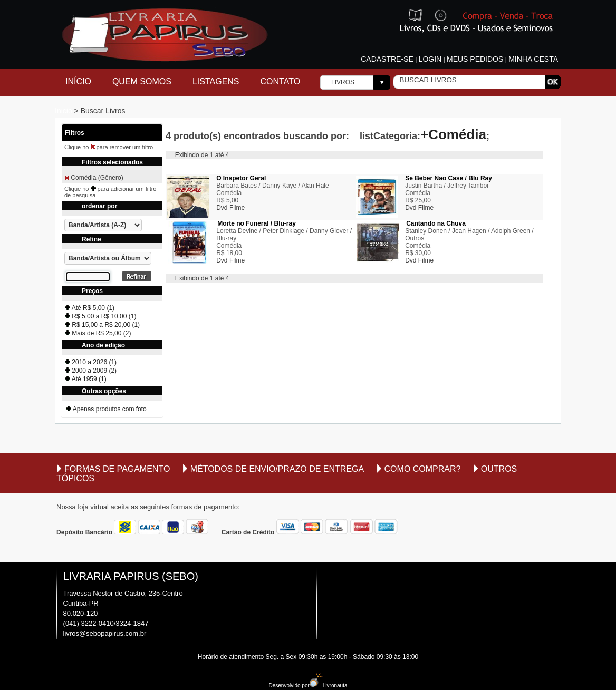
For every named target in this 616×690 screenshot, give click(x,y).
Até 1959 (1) (86, 379)
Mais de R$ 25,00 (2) (98, 333)
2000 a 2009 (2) (91, 371)
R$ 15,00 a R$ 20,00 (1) (102, 325)
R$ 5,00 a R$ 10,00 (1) (100, 316)
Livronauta (329, 686)
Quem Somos (142, 81)
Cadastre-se (387, 59)
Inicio (65, 111)
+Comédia (453, 134)
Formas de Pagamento (117, 469)
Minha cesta (533, 59)
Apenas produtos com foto (106, 409)
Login (430, 59)
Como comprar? (423, 469)
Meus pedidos (475, 59)
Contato (281, 81)
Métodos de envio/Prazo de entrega (277, 469)
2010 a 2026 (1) (91, 362)
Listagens (216, 81)
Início (78, 81)
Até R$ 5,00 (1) (90, 308)
